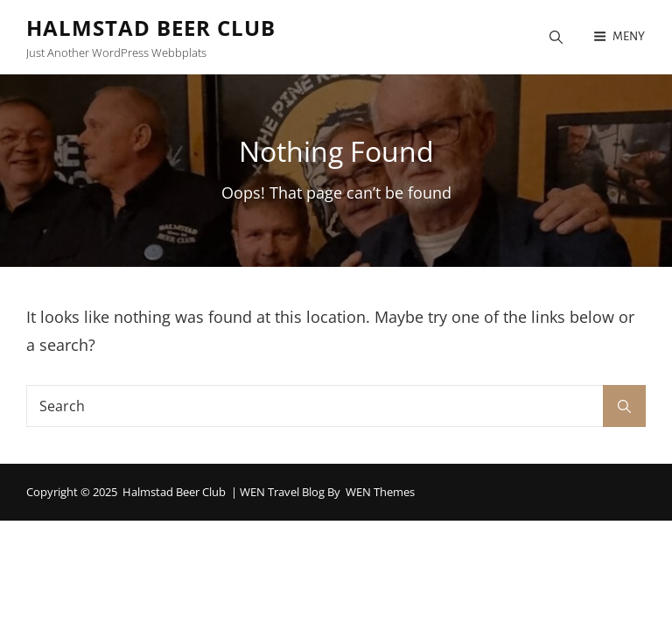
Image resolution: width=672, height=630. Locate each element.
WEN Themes (380, 492)
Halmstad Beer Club (151, 28)
